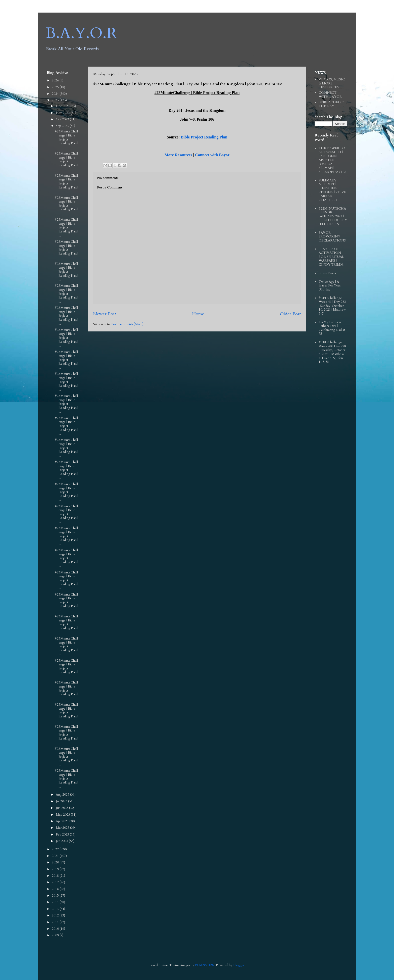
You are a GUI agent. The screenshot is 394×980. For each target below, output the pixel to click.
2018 (56, 876)
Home (198, 314)
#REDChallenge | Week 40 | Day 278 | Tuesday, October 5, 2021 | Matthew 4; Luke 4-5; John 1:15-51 (332, 352)
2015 (56, 896)
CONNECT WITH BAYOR (330, 95)
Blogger (239, 965)
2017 (56, 882)
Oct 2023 (63, 119)
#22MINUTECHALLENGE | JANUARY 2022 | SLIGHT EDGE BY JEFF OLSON (333, 216)
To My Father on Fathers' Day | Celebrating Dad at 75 (332, 328)
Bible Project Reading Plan (204, 137)
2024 (56, 94)
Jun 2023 (62, 808)
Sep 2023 (63, 126)
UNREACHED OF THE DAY (333, 104)
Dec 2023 (63, 106)
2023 (56, 100)
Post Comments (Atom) (127, 324)
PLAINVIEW (205, 965)
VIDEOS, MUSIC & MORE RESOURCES (332, 83)
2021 (56, 856)
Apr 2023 (63, 821)
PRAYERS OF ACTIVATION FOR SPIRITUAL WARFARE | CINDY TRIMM (331, 257)
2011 (56, 922)
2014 (56, 902)
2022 (56, 849)
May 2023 (63, 815)
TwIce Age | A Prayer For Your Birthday (330, 286)
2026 (56, 80)
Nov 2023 (63, 113)
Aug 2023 (63, 795)
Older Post (290, 314)
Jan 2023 (62, 841)
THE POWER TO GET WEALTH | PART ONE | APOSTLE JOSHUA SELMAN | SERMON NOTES (332, 160)
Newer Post (105, 314)
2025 (56, 87)
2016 (56, 889)
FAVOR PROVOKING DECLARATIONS (332, 237)
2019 (56, 869)
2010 (56, 929)
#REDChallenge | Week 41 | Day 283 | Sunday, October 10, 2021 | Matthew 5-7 (332, 306)
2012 (56, 915)
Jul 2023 (62, 801)
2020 (56, 862)
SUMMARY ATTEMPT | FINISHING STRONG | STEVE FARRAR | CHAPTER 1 (332, 190)
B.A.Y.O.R (81, 33)
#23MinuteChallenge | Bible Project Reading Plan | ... (66, 139)
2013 (56, 909)
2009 (56, 935)
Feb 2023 (63, 835)
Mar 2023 (63, 828)
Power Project (328, 273)
